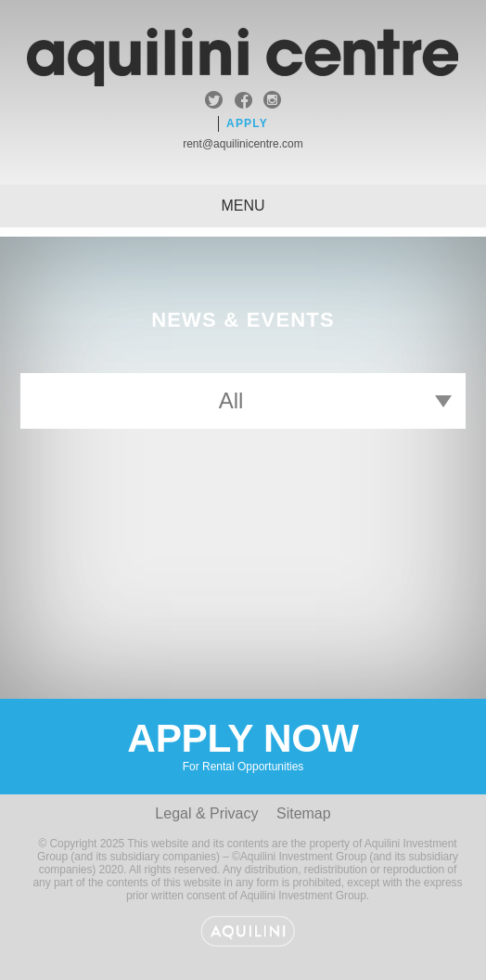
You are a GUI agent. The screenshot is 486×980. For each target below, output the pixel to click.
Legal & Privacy (206, 813)
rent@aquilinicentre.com (243, 144)
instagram (272, 102)
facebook (243, 102)
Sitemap (304, 813)
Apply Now (243, 745)
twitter (214, 102)
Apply (247, 123)
